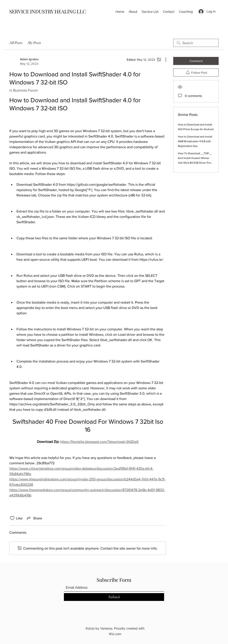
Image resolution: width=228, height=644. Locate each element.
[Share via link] (34, 518)
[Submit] (114, 597)
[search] (196, 43)
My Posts (35, 43)
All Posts (16, 43)
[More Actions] (163, 60)
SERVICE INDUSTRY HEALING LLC (48, 11)
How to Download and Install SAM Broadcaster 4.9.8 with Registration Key (195, 141)
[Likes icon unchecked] (12, 518)
